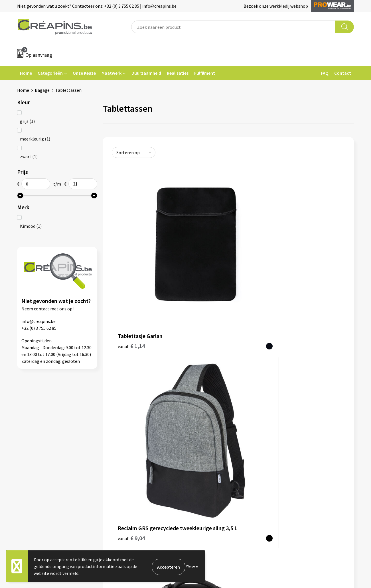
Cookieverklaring (293, 420)
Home (26, 73)
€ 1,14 (131, 256)
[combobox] (233, 27)
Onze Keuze (84, 73)
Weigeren (193, 566)
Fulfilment (205, 73)
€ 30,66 (288, 264)
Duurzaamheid (146, 73)
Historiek (118, 429)
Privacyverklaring (293, 429)
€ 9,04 (209, 264)
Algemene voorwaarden (299, 411)
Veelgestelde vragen (212, 420)
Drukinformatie (124, 420)
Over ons (118, 437)
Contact (343, 73)
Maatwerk (111, 73)
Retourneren (205, 429)
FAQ (325, 73)
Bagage (42, 90)
